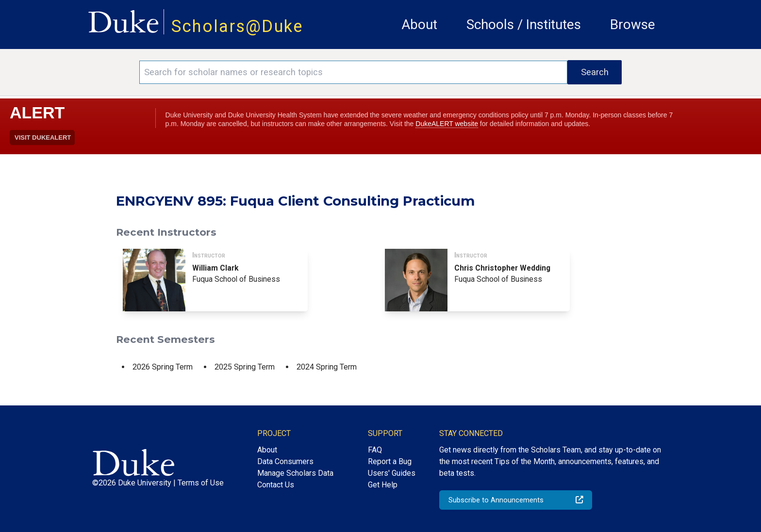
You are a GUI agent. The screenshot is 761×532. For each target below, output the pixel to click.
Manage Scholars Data (295, 473)
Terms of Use (201, 483)
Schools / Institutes (524, 24)
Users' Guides (392, 473)
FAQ (375, 450)
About (419, 24)
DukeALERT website (447, 124)
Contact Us (276, 485)
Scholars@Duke (237, 26)
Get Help (383, 485)
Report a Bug (390, 461)
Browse (633, 24)
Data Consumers (285, 461)
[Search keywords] (353, 72)
